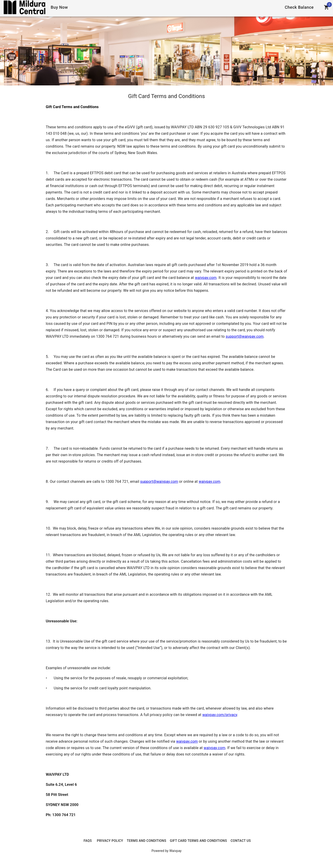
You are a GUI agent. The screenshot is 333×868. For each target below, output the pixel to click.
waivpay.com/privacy (220, 715)
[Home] (24, 7)
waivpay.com (206, 278)
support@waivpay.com (245, 336)
